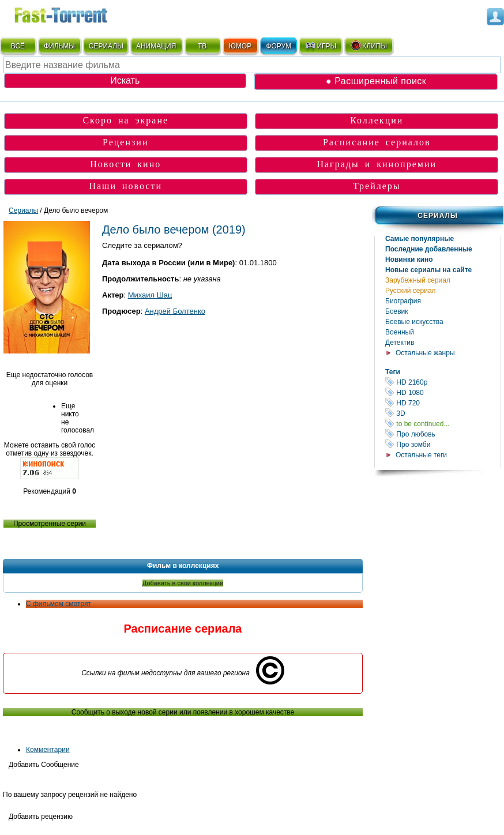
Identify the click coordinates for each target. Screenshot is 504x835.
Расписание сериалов (377, 142)
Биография (403, 301)
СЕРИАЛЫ (106, 46)
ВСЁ (18, 46)
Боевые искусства (414, 322)
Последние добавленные (429, 249)
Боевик (397, 311)
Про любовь (443, 434)
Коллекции (377, 120)
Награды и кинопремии (377, 164)
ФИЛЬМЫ (59, 46)
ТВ (202, 46)
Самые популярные (420, 239)
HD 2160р (443, 382)
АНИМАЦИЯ (156, 46)
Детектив (400, 343)
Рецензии (125, 142)
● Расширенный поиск (376, 81)
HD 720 (443, 403)
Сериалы (437, 216)
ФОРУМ (279, 46)
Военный (400, 332)
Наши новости (125, 186)
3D (443, 413)
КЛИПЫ (368, 46)
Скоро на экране (125, 120)
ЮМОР (240, 46)
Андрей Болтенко (175, 311)
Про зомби (443, 444)
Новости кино (125, 164)
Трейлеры (377, 186)
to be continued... (443, 424)
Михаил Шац (150, 295)
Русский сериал (411, 291)
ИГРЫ (320, 46)
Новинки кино (409, 259)
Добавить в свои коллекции (183, 583)
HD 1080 (443, 392)
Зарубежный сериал (418, 280)
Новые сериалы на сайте (428, 270)
